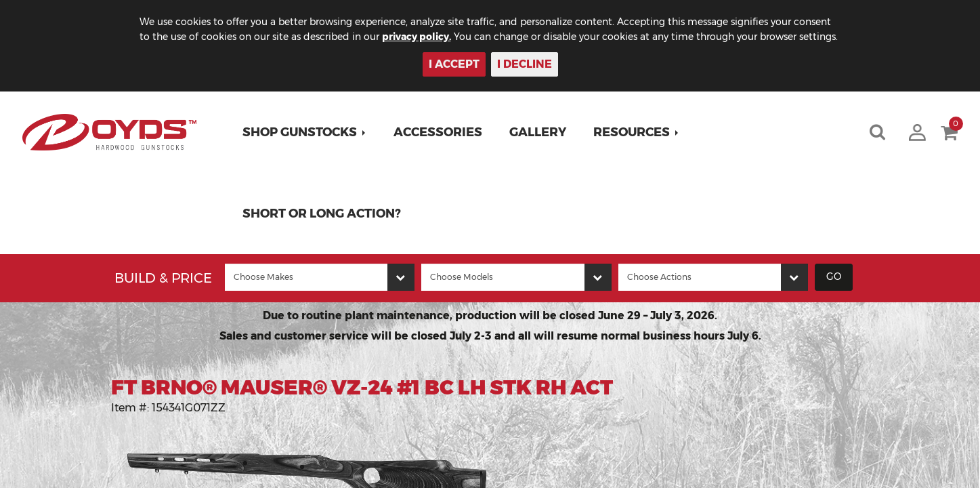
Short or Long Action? (322, 213)
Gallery (538, 132)
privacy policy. (417, 37)
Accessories (438, 132)
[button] (304, 132)
